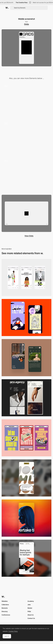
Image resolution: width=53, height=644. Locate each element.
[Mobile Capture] (26, 318)
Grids (26, 24)
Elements (5, 608)
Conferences (6, 615)
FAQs (29, 611)
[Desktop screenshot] (26, 213)
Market (30, 608)
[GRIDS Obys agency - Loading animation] (26, 100)
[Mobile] (26, 277)
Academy (31, 601)
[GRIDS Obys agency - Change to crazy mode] (26, 175)
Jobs (29, 605)
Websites (5, 601)
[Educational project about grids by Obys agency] (26, 138)
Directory (5, 611)
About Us (31, 615)
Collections (5, 605)
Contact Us (31, 618)
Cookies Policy (13, 631)
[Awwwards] (7, 8)
